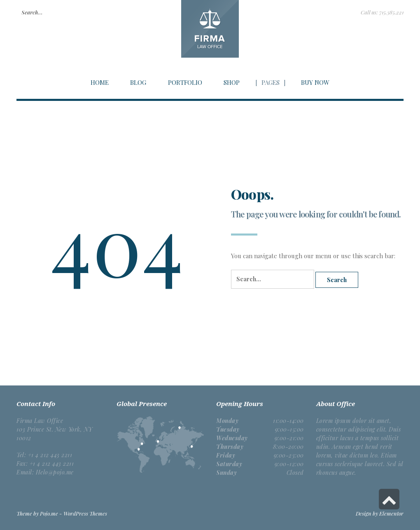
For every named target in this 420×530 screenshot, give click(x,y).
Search (337, 280)
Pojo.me (49, 513)
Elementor (391, 513)
